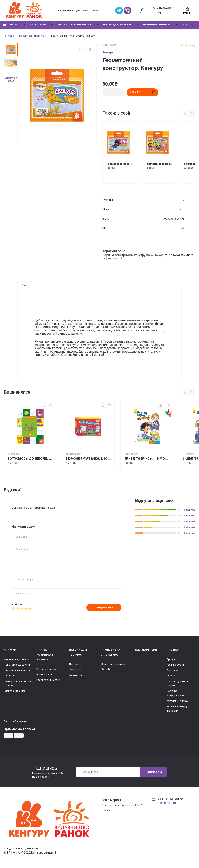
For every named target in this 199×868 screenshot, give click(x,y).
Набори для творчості (117, 25)
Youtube (136, 805)
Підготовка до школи (17, 665)
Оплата (95, 11)
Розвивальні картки (48, 680)
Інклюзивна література (156, 25)
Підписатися (153, 772)
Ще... (186, 25)
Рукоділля (75, 670)
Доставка (82, 11)
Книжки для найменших (18, 670)
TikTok (106, 810)
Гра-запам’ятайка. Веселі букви (89, 458)
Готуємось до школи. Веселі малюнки (31, 458)
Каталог (10, 25)
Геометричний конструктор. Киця (120, 164)
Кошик (187, 11)
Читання (9, 676)
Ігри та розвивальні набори (74, 25)
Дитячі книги (38, 25)
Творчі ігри (75, 675)
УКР (160, 13)
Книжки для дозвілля (17, 659)
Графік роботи (175, 665)
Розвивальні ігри (46, 669)
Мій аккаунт (162, 8)
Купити (142, 92)
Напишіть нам (167, 803)
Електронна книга (14, 691)
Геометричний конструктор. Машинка (159, 164)
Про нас (171, 659)
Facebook (108, 805)
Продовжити (104, 608)
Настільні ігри (45, 674)
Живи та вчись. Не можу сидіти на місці (148, 458)
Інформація (64, 11)
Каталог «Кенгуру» (177, 701)
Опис (25, 285)
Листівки (74, 664)
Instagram (122, 805)
